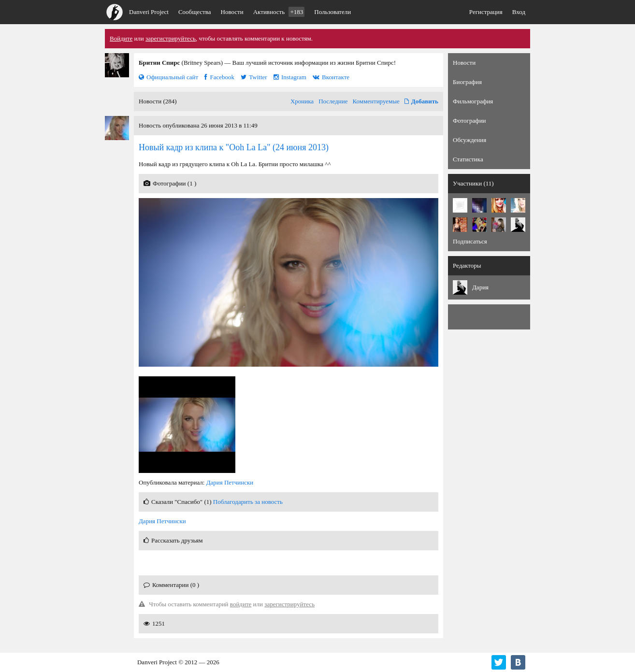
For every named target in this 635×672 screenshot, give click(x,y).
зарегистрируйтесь (171, 38)
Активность (279, 12)
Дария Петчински (230, 482)
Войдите (121, 38)
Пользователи (332, 12)
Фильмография (473, 101)
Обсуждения (469, 140)
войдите (241, 604)
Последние (333, 101)
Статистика (468, 159)
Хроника (302, 101)
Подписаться (470, 241)
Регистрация (486, 12)
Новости (232, 12)
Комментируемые (376, 101)
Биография (467, 82)
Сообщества (195, 12)
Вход (519, 12)
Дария (480, 287)
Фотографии (469, 121)
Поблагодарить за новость (248, 502)
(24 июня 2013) (234, 147)
